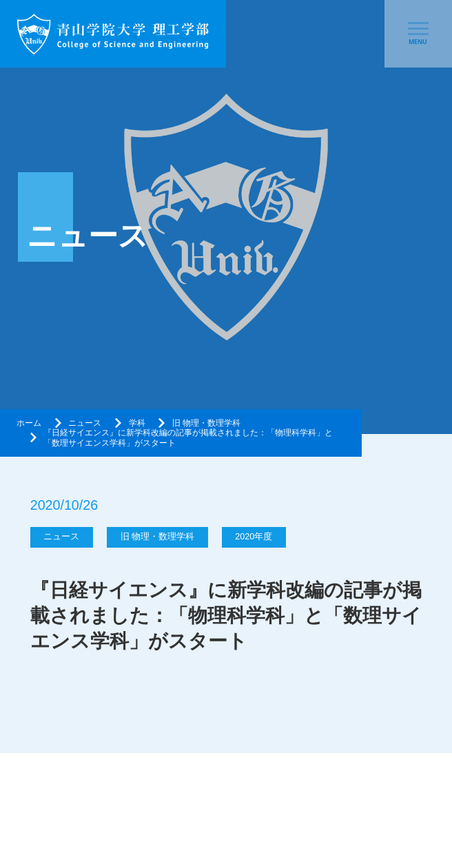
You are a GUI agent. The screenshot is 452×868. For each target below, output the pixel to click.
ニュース (85, 423)
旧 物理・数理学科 (206, 423)
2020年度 (254, 537)
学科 (137, 423)
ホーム (29, 423)
